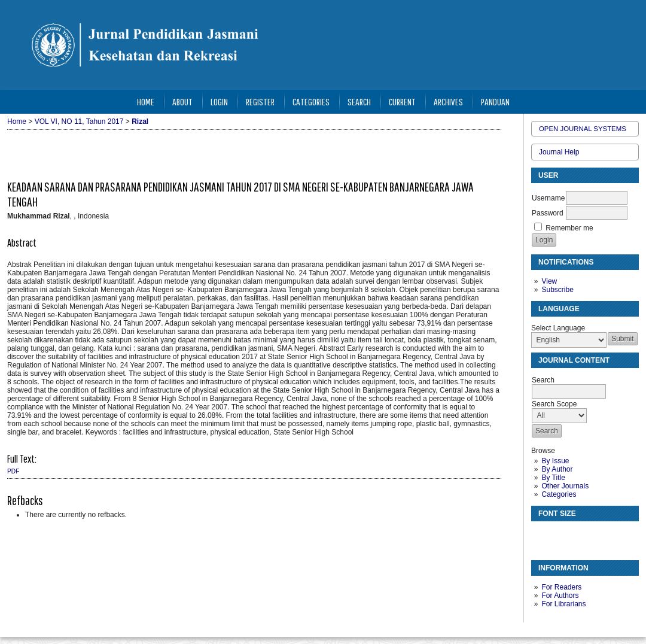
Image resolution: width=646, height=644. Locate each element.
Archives (448, 101)
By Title (553, 478)
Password (548, 213)
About (182, 101)
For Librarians (563, 604)
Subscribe (557, 290)
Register (260, 101)
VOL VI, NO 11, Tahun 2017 (79, 121)
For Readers (561, 587)
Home (146, 101)
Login (219, 101)
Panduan (495, 101)
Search (359, 101)
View (549, 281)
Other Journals (565, 486)
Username (548, 198)
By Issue (555, 461)
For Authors (560, 596)
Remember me (569, 228)
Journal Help (559, 152)
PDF (13, 471)
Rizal (140, 121)
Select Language (558, 328)
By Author (557, 469)
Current (402, 101)
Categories (559, 494)
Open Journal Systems (583, 129)
